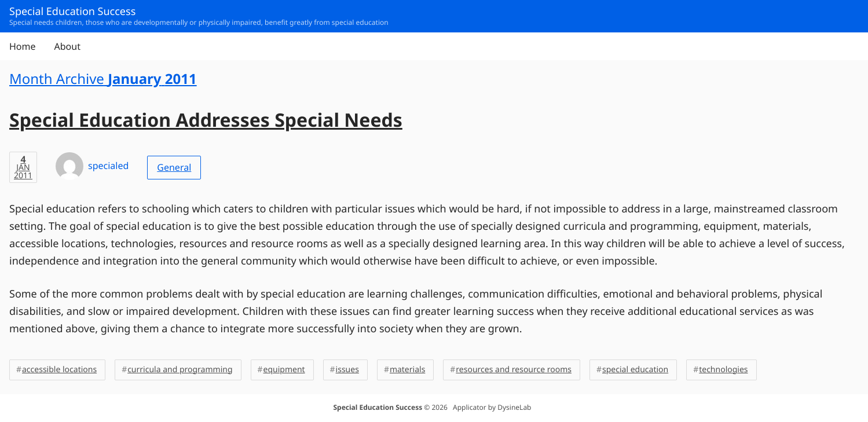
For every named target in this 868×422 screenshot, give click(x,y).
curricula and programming (180, 370)
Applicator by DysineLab (492, 407)
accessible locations (59, 370)
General (174, 167)
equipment (284, 370)
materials (407, 370)
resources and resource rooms (514, 370)
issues (347, 370)
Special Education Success (378, 407)
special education (635, 370)
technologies (723, 370)
